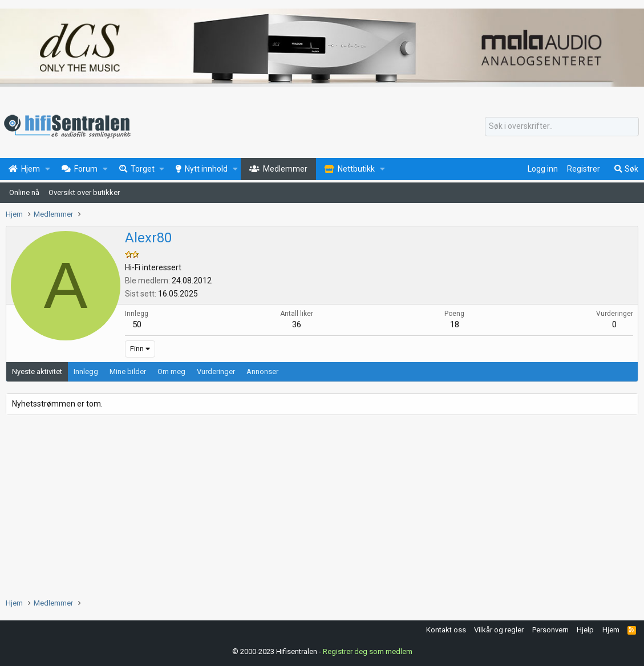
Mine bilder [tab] (128, 371)
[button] (48, 169)
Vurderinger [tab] (216, 371)
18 (455, 324)
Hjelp (585, 630)
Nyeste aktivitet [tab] (37, 371)
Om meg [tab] (171, 371)
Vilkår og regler (499, 630)
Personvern (550, 630)
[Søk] (562, 127)
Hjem (611, 630)
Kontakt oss (446, 630)
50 (137, 324)
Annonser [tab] (262, 371)
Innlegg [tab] (86, 371)
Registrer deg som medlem (368, 651)
